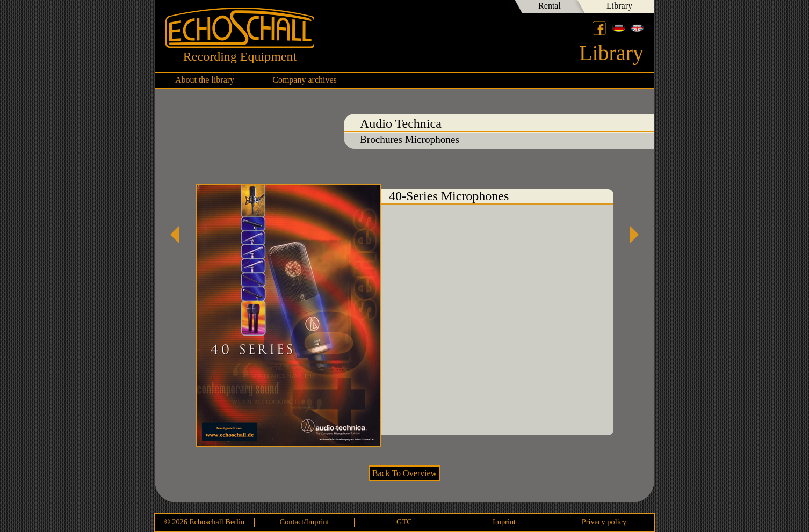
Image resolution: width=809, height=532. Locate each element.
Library (619, 6)
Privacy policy (604, 522)
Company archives (305, 80)
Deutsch (619, 28)
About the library (205, 80)
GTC (404, 522)
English (637, 28)
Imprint (504, 522)
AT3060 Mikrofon (179, 235)
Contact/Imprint (305, 522)
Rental (550, 6)
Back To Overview (404, 473)
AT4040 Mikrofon (630, 235)
